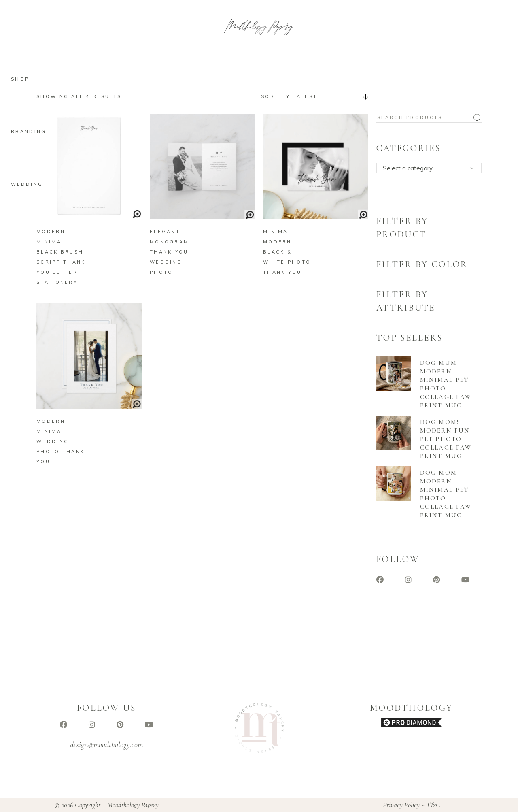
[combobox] (312, 96)
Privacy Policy (401, 805)
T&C (433, 805)
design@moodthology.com (106, 745)
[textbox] (432, 168)
